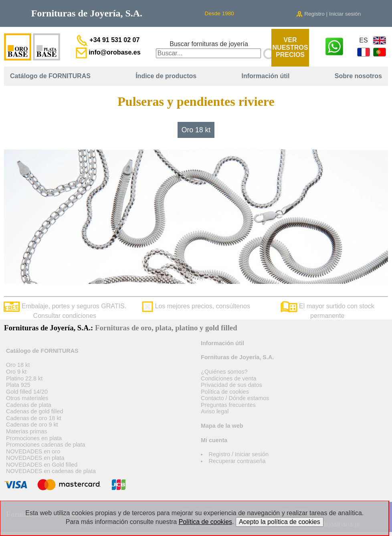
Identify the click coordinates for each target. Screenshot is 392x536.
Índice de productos (166, 76)
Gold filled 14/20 (27, 392)
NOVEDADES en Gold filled (42, 465)
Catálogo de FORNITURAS (50, 76)
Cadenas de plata (29, 405)
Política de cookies (225, 392)
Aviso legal (215, 411)
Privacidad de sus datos (231, 385)
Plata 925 (18, 385)
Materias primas (26, 431)
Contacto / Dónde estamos (235, 398)
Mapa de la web (222, 426)
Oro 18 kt (196, 130)
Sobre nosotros (358, 76)
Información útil (265, 76)
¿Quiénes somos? (224, 372)
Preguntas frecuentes (228, 405)
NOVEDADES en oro (33, 451)
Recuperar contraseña (237, 461)
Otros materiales (27, 398)
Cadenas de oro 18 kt (34, 418)
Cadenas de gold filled (34, 411)
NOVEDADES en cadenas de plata (51, 471)
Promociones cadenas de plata (46, 445)
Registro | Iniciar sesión (328, 14)
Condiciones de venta (228, 378)
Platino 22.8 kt (24, 378)
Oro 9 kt (16, 372)
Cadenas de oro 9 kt (32, 425)
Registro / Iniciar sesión (238, 454)
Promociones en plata (34, 438)
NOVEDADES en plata (35, 458)
